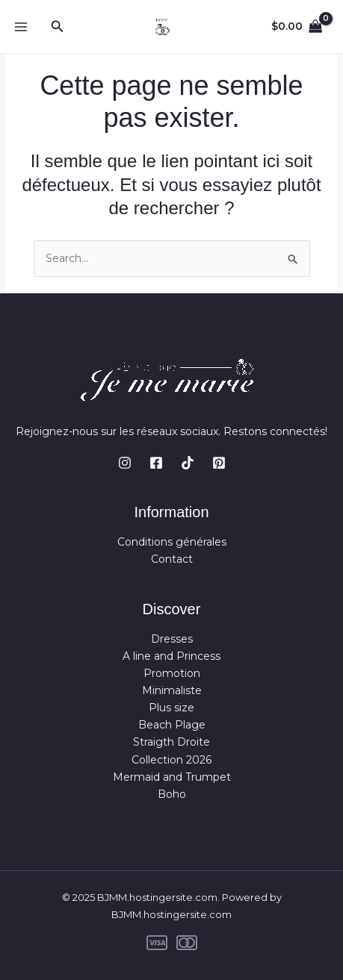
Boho (172, 794)
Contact (172, 559)
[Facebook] (156, 463)
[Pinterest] (219, 463)
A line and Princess (171, 656)
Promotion (172, 673)
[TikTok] (188, 463)
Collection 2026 (171, 760)
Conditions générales (172, 542)
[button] (58, 27)
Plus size (171, 708)
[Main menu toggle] (21, 27)
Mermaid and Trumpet (172, 777)
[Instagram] (125, 463)
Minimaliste (172, 690)
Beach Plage (172, 725)
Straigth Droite (171, 742)
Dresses (172, 639)
